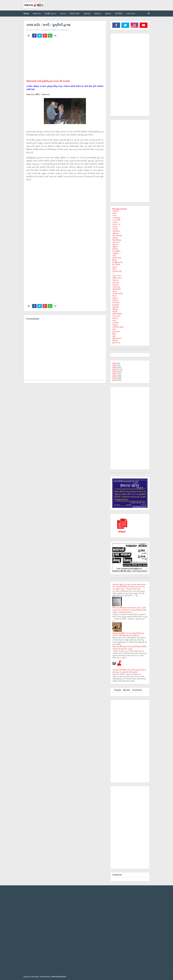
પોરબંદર (115, 280)
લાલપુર (115, 325)
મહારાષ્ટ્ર (116, 305)
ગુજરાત (115, 238)
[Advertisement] (65, 59)
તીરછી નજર (117, 258)
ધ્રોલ (114, 269)
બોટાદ (115, 291)
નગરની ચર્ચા (117, 271)
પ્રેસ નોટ (116, 282)
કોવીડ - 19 (116, 224)
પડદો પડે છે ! (117, 276)
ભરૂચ (115, 296)
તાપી (114, 256)
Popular (118, 690)
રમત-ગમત (116, 316)
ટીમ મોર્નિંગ (116, 251)
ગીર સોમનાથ (117, 236)
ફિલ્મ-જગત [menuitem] (30, 20)
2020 (114, 376)
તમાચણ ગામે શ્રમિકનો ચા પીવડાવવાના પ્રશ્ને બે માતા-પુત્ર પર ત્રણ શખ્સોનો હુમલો (129, 671)
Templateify (35, 977)
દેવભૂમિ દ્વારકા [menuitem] (50, 14)
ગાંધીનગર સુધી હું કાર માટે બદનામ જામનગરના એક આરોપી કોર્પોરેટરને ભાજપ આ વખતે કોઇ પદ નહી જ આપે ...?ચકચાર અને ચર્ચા (129, 587)
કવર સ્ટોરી (116, 220)
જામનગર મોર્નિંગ (34, 30)
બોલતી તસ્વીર (118, 294)
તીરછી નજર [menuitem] (75, 14)
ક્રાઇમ (115, 227)
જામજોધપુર (117, 240)
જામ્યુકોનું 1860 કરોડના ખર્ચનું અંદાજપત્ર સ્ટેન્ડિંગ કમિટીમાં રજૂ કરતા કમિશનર (128, 634)
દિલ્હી (114, 260)
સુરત (114, 336)
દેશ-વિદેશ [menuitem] (119, 14)
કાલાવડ (115, 222)
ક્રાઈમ (115, 229)
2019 (114, 378)
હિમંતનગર (116, 343)
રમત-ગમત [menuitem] (131, 14)
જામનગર (116, 242)
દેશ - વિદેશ (116, 265)
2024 (114, 368)
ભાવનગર (116, 300)
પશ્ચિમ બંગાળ (117, 278)
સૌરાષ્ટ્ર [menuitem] (98, 14)
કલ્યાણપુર (116, 218)
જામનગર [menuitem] (37, 14)
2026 (114, 363)
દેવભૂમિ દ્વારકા (117, 262)
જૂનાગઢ (115, 247)
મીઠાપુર (115, 309)
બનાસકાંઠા (116, 287)
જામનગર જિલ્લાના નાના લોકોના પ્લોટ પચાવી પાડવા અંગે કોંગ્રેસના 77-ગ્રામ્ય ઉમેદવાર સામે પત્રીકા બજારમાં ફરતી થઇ (129, 610)
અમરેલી (115, 211)
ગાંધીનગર (116, 233)
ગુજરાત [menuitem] (108, 14)
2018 (114, 380)
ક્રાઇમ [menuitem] (63, 14)
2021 (114, 374)
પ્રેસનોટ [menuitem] (87, 14)
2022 (114, 372)
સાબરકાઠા (116, 331)
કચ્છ (114, 215)
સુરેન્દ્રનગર (117, 338)
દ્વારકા (115, 267)
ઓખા (114, 213)
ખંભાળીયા (116, 231)
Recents (127, 690)
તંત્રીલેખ (116, 253)
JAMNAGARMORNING (58, 977)
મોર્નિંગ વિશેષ (117, 314)
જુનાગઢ (115, 244)
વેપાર (114, 329)
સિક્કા (114, 334)
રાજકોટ (115, 318)
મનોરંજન (116, 302)
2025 (114, 365)
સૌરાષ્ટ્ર (115, 340)
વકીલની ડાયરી (118, 327)
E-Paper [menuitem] (42, 20)
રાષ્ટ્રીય (115, 323)
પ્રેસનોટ (116, 285)
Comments (137, 690)
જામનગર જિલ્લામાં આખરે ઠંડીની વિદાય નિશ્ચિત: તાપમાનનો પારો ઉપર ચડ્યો (130, 648)
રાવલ (114, 320)
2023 (114, 370)
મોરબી (115, 311)
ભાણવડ (115, 298)
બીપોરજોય (116, 289)
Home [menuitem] (26, 14)
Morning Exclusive (120, 209)
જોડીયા (115, 249)
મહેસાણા (116, 307)
